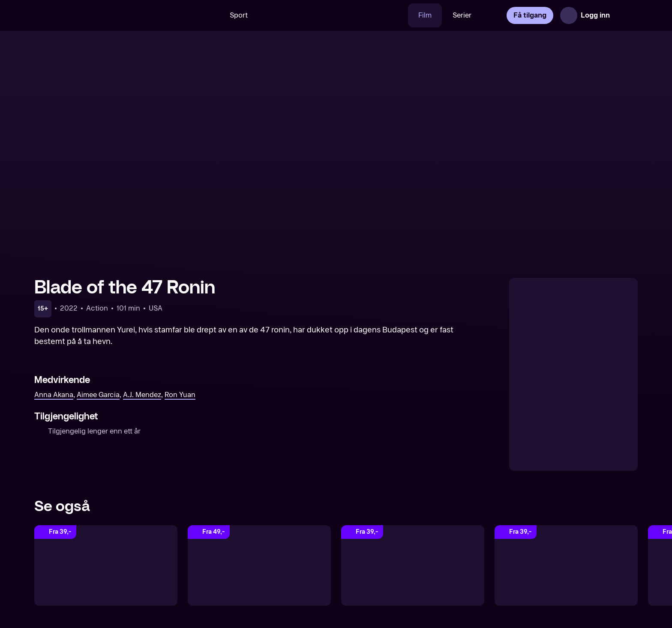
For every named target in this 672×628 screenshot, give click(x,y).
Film (425, 15)
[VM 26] (333, 15)
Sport (239, 15)
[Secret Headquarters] (259, 565)
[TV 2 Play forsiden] (99, 15)
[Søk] (207, 15)
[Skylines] (106, 565)
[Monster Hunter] (566, 565)
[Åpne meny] (626, 15)
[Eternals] (413, 565)
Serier (462, 15)
